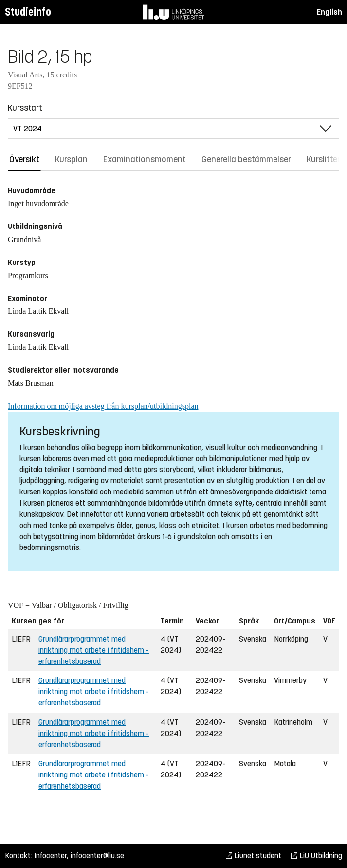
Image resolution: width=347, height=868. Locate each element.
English (329, 12)
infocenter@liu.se (97, 856)
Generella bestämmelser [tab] (246, 159)
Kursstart (25, 108)
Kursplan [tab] (71, 159)
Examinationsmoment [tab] (145, 159)
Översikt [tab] (24, 159)
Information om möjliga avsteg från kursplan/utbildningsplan (103, 406)
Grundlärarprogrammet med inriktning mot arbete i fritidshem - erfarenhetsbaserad (94, 650)
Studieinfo (28, 12)
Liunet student (254, 856)
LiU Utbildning (317, 856)
